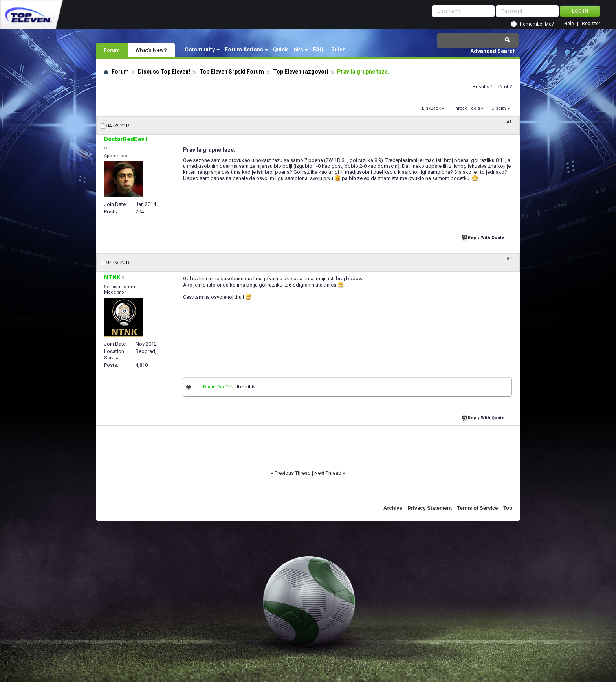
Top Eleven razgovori (301, 72)
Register (591, 24)
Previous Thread (293, 473)
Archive (393, 508)
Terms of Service (478, 508)
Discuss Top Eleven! (164, 72)
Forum (112, 50)
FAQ (318, 50)
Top (508, 508)
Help (569, 24)
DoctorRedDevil (219, 387)
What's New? (151, 50)
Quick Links (288, 50)
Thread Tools (466, 108)
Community (200, 50)
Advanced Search (493, 51)
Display (499, 108)
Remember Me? (537, 24)
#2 (509, 259)
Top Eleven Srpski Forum (232, 72)
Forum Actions (244, 50)
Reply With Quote (484, 237)
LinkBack (431, 108)
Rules (338, 50)
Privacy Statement (430, 508)
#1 (509, 122)
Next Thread (328, 473)
